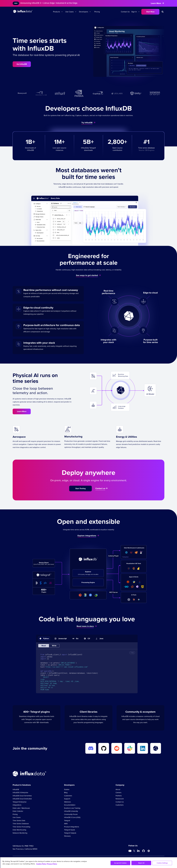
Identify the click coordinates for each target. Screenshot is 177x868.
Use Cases (69, 12)
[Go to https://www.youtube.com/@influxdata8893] (130, 851)
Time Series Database (21, 824)
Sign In (134, 12)
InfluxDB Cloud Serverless (22, 796)
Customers (68, 796)
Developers (84, 12)
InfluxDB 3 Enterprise (20, 793)
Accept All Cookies (120, 863)
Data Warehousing (19, 830)
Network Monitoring (20, 833)
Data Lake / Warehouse (21, 808)
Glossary (67, 836)
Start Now (150, 12)
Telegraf (67, 821)
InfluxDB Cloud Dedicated (22, 799)
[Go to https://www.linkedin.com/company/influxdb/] (138, 851)
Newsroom (120, 799)
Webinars (68, 802)
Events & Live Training (72, 808)
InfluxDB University (71, 811)
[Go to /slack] (149, 851)
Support (67, 799)
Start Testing (80, 488)
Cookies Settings (162, 863)
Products (56, 12)
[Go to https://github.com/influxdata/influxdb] (143, 851)
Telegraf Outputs (70, 833)
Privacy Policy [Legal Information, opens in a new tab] (52, 864)
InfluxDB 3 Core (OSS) (72, 817)
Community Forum (71, 814)
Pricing (97, 12)
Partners (119, 796)
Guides (67, 789)
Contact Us (125, 12)
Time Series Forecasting (21, 827)
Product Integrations (72, 827)
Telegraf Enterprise (20, 802)
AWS (66, 824)
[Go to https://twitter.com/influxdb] (134, 851)
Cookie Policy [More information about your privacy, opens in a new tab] (41, 864)
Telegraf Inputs (70, 830)
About (118, 789)
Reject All (141, 863)
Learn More (22, 411)
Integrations (17, 805)
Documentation (70, 805)
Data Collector (18, 811)
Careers (118, 793)
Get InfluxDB (22, 64)
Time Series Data (19, 821)
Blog (66, 793)
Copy (132, 653)
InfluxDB (16, 789)
